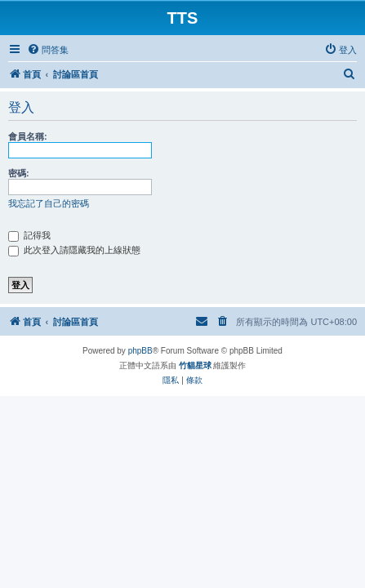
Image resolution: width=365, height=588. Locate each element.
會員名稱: (28, 136)
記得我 (29, 235)
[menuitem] (48, 50)
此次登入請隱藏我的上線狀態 (74, 250)
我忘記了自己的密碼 (49, 203)
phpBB (140, 351)
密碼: (19, 173)
